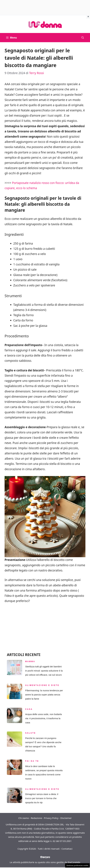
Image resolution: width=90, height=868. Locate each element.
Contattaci (67, 849)
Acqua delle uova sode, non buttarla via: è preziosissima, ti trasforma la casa (43, 718)
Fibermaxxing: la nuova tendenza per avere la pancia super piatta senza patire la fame (44, 695)
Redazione (36, 818)
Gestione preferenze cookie (77, 865)
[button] (83, 38)
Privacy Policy (51, 818)
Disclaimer (66, 818)
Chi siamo (24, 818)
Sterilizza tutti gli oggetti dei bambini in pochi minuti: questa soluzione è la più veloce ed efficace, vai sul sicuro (44, 671)
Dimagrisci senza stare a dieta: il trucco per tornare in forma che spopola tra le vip (42, 798)
